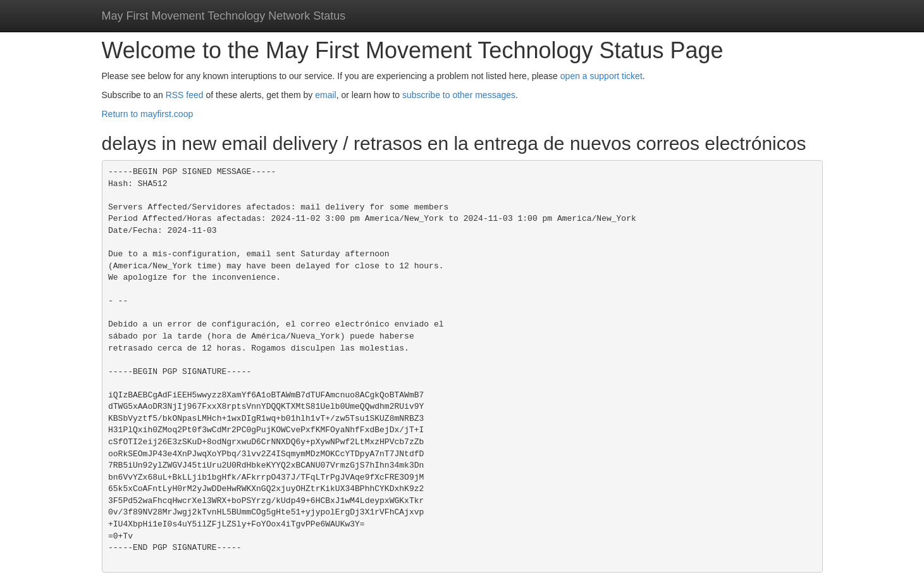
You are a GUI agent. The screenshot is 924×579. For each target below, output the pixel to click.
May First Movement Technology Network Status (224, 16)
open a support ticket (601, 76)
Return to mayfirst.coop (148, 114)
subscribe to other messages (459, 95)
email (325, 95)
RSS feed (185, 95)
